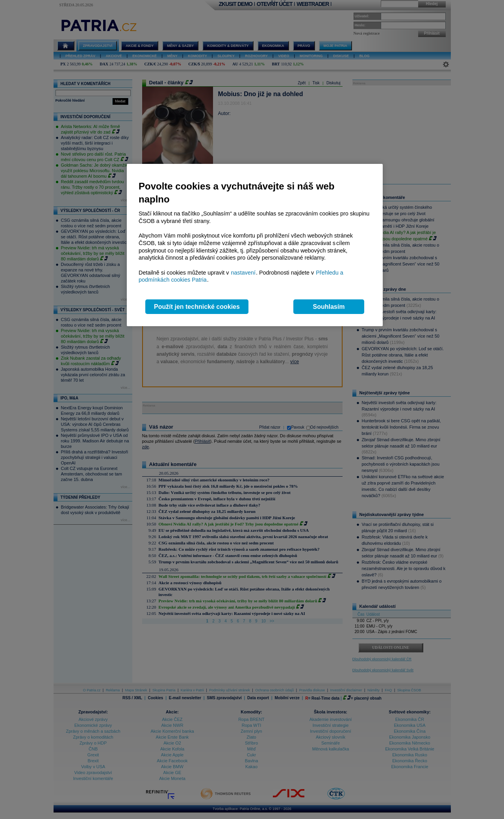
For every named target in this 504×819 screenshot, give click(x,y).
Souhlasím (329, 307)
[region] (255, 245)
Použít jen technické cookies (197, 307)
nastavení (243, 273)
